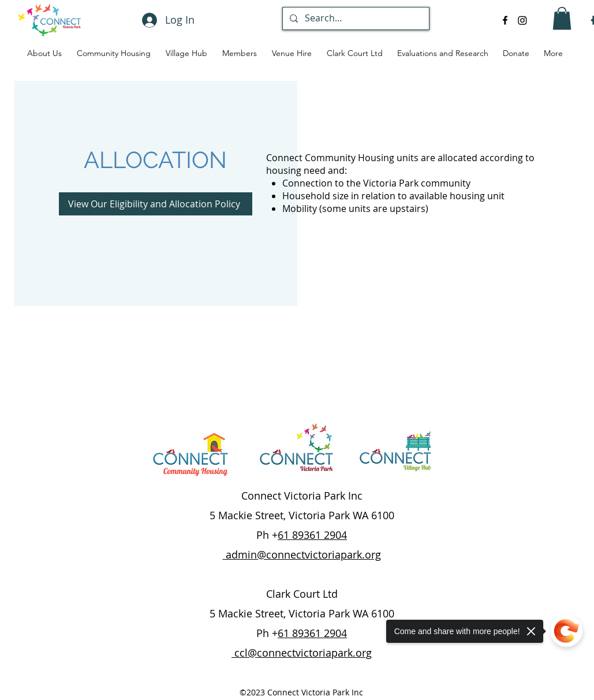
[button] (562, 18)
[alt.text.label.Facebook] (505, 20)
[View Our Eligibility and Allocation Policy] (156, 204)
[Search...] (355, 18)
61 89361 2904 (312, 535)
